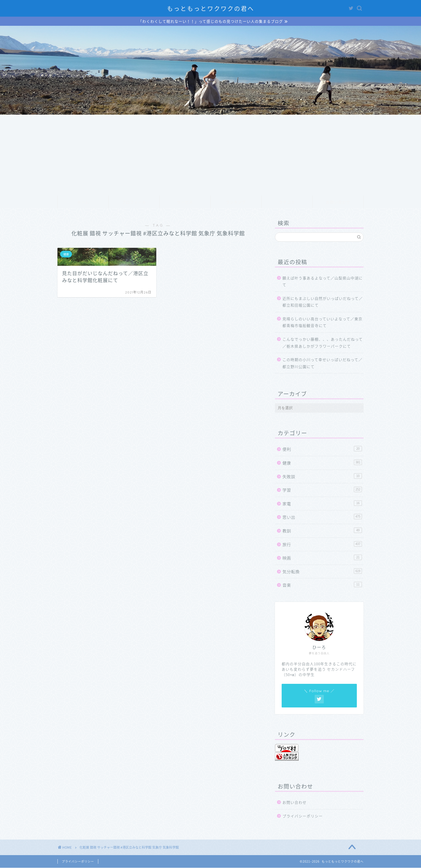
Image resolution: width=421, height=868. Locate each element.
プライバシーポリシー (303, 816)
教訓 (322, 531)
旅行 (322, 545)
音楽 (322, 585)
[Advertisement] (210, 155)
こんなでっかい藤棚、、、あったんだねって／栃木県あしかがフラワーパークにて (323, 343)
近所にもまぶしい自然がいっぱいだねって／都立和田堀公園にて (323, 302)
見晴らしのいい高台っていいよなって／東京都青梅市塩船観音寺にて (322, 322)
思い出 (322, 517)
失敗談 (322, 477)
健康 (322, 463)
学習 (322, 490)
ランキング (236, 202)
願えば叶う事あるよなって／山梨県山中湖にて (323, 282)
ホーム (83, 202)
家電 (322, 504)
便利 (322, 450)
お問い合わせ (338, 202)
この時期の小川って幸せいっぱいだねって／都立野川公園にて (322, 364)
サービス (185, 202)
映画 (322, 558)
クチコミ (287, 202)
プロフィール (134, 202)
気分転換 (322, 572)
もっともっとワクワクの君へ (211, 8)
